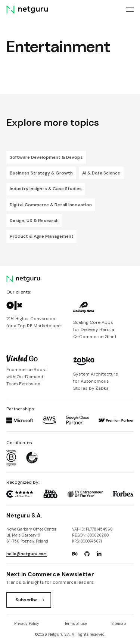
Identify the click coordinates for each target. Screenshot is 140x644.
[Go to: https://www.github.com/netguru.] (87, 554)
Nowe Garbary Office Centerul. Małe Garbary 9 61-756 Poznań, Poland (31, 535)
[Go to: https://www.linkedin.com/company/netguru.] (99, 554)
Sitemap (119, 624)
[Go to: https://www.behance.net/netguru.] (75, 554)
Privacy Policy (27, 624)
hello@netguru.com (27, 554)
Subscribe (30, 600)
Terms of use (76, 624)
